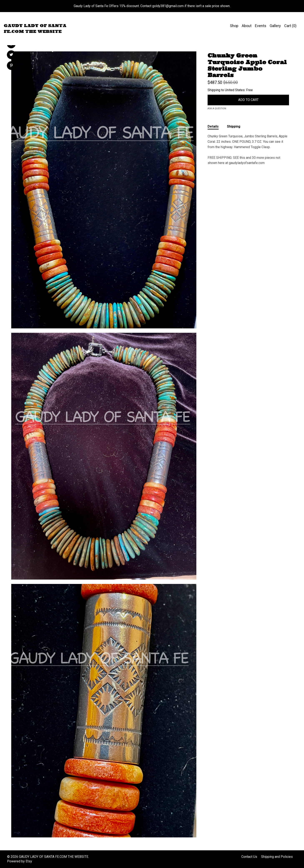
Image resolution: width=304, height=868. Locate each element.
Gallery (275, 26)
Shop (234, 26)
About (247, 26)
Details (213, 126)
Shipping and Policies (277, 857)
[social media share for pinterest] (11, 66)
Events (261, 26)
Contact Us (249, 857)
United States (235, 90)
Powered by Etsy (20, 861)
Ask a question (217, 109)
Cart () (290, 26)
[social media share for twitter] (11, 55)
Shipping (234, 126)
